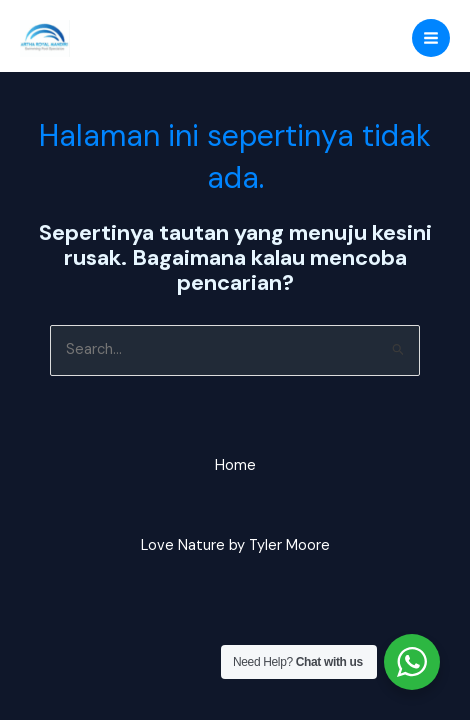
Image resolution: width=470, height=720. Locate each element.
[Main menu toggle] (431, 38)
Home (235, 465)
